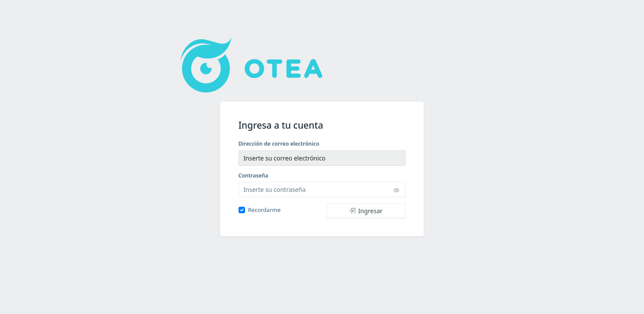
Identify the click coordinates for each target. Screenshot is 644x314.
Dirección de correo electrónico (279, 144)
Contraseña (254, 176)
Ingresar (366, 211)
